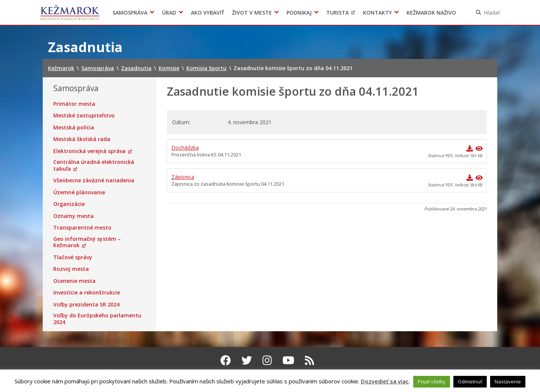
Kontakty (377, 13)
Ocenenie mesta (74, 281)
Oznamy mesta (73, 216)
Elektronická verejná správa (89, 151)
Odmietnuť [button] (470, 381)
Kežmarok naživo (431, 13)
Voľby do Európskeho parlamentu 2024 (97, 319)
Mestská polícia (74, 128)
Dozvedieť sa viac (385, 381)
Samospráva (130, 13)
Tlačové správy (73, 257)
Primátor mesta (74, 104)
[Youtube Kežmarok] (288, 360)
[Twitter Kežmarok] (247, 360)
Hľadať (492, 13)
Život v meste (252, 13)
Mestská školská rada (82, 139)
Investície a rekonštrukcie (87, 293)
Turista (337, 13)
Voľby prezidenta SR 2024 (86, 305)
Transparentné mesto (82, 228)
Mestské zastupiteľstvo (84, 116)
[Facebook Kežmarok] (226, 360)
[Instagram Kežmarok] (267, 360)
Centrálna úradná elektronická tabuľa (94, 165)
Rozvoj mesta (71, 269)
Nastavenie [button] (508, 381)
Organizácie (69, 204)
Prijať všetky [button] (432, 381)
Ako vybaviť (208, 13)
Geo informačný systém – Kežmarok (87, 242)
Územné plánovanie (79, 192)
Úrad (169, 13)
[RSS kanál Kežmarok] (310, 360)
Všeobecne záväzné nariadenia (94, 180)
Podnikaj (299, 13)
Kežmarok (70, 12)
